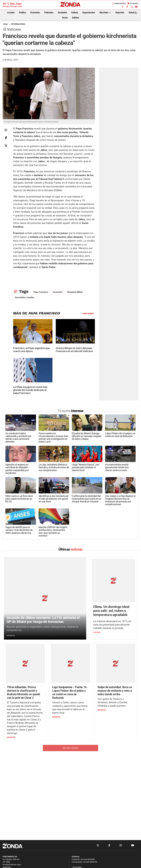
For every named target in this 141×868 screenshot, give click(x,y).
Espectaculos (89, 13)
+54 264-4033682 (86, 859)
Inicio (6, 24)
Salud (131, 13)
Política (22, 13)
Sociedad (62, 13)
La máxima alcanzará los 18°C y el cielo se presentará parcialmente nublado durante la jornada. (112, 605)
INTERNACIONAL (18, 24)
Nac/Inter (106, 13)
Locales (11, 13)
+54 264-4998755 (89, 862)
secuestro (58, 292)
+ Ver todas (87, 313)
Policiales (49, 13)
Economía (35, 13)
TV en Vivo (133, 4)
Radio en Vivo (119, 4)
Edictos (76, 18)
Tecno (65, 18)
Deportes (120, 13)
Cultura (75, 13)
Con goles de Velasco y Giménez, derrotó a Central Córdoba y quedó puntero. (112, 660)
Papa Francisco (41, 292)
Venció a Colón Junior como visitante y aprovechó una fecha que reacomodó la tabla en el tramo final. (70, 666)
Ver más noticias (70, 706)
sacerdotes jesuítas (25, 297)
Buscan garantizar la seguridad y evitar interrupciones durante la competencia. (42, 604)
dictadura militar (75, 292)
